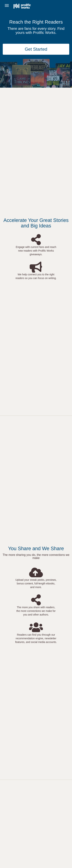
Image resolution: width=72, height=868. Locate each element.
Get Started (36, 49)
